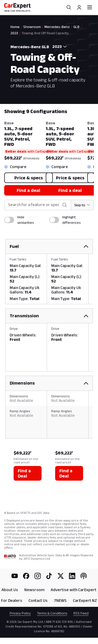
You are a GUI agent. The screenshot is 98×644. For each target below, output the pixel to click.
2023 (14, 33)
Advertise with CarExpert (74, 590)
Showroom (32, 27)
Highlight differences (71, 220)
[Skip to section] (82, 205)
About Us (10, 590)
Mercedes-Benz (57, 27)
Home (15, 27)
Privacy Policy (20, 613)
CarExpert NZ (85, 600)
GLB (76, 27)
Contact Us (38, 600)
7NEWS (60, 600)
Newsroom (34, 590)
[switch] (9, 220)
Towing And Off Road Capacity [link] (45, 33)
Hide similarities (25, 220)
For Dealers (12, 600)
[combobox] (58, 47)
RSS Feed (81, 613)
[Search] (69, 7)
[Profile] (79, 7)
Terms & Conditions (52, 613)
